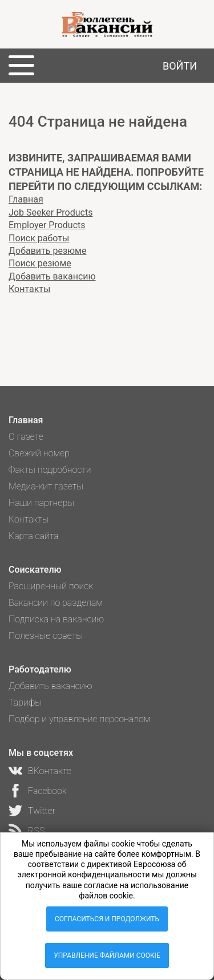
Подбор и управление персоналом (79, 719)
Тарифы (25, 702)
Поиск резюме (40, 263)
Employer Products (47, 225)
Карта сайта (34, 536)
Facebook (47, 791)
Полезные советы (46, 636)
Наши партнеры (41, 503)
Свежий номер (39, 453)
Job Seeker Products (51, 212)
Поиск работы (39, 238)
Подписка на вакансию (56, 619)
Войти (180, 66)
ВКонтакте (50, 771)
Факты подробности (50, 470)
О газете (26, 437)
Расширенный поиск (51, 586)
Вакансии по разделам (56, 603)
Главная (26, 199)
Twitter (42, 811)
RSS (36, 831)
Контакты (29, 289)
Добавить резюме (47, 251)
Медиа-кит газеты (46, 486)
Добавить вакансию (52, 276)
